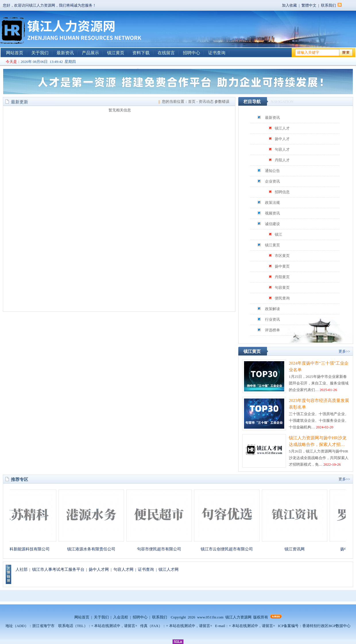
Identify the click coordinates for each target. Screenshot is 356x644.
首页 (192, 101)
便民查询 (282, 298)
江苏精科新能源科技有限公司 (27, 549)
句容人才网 (123, 569)
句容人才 (282, 149)
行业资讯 (272, 319)
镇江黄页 (116, 53)
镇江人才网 (169, 569)
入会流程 (121, 617)
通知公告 (272, 171)
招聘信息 (282, 192)
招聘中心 (191, 53)
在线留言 (166, 53)
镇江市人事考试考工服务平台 (58, 569)
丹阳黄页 (282, 277)
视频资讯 (272, 213)
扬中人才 (282, 139)
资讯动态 (206, 101)
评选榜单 (272, 330)
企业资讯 (272, 181)
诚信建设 (272, 224)
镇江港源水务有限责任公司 (94, 549)
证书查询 (217, 53)
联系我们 (328, 5)
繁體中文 (309, 5)
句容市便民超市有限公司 (162, 549)
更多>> (344, 351)
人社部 (22, 569)
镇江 (278, 234)
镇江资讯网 (298, 549)
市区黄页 (282, 256)
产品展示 (90, 53)
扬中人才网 (99, 569)
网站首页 (15, 53)
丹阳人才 (282, 160)
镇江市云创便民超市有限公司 (230, 549)
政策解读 (272, 309)
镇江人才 (282, 128)
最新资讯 (65, 53)
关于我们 (40, 53)
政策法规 (272, 203)
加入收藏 (289, 5)
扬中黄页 (282, 266)
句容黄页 (282, 288)
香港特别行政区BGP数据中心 (326, 626)
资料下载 (141, 53)
